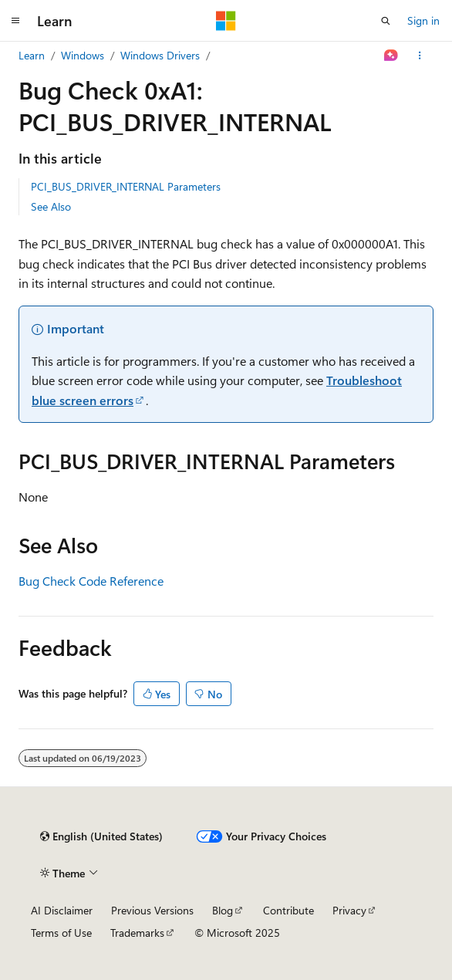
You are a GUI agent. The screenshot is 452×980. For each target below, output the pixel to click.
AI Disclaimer (62, 910)
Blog (223, 910)
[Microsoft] (226, 21)
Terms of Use (61, 933)
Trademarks (137, 933)
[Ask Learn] (391, 56)
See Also (51, 206)
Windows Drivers (160, 55)
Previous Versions (152, 910)
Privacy (349, 910)
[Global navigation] (15, 21)
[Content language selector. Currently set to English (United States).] (101, 836)
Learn (32, 55)
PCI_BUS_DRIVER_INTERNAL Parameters (126, 186)
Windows (83, 55)
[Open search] (386, 21)
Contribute (288, 910)
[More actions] (420, 56)
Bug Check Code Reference (91, 581)
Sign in (423, 20)
